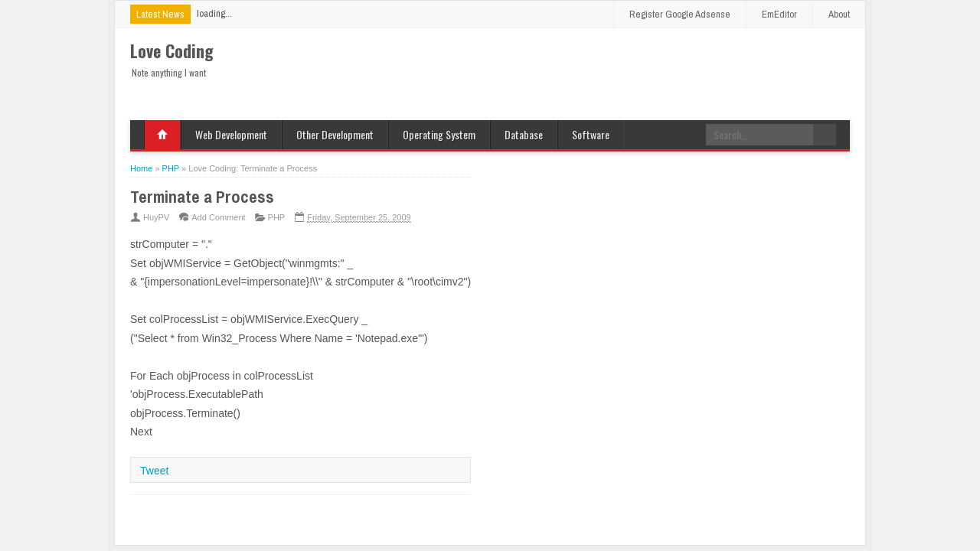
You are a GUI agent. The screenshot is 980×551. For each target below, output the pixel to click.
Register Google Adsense (680, 14)
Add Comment (218, 217)
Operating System (439, 134)
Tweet (154, 471)
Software (591, 134)
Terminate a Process (202, 197)
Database (524, 134)
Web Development (231, 134)
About (839, 14)
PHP (277, 217)
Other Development (335, 134)
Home (162, 135)
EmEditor (779, 14)
